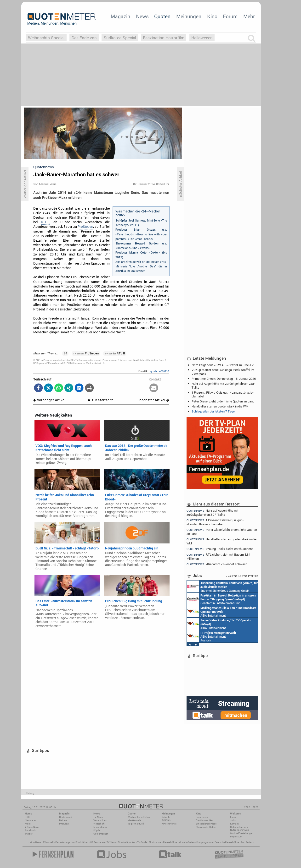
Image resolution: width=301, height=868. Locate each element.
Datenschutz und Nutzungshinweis (240, 828)
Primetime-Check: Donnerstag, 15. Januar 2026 (224, 379)
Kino (212, 16)
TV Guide (142, 842)
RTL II (45, 222)
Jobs (233, 820)
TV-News (98, 817)
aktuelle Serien (187, 842)
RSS (27, 817)
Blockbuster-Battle (206, 827)
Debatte (166, 817)
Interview (64, 824)
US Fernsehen (97, 842)
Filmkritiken (82, 842)
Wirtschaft (99, 824)
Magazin (120, 16)
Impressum (236, 837)
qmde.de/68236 (160, 371)
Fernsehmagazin (65, 842)
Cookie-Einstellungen (242, 833)
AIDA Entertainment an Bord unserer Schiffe (222, 611)
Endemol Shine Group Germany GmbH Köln (222, 586)
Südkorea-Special (120, 38)
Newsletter (31, 820)
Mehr (249, 16)
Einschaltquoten (127, 842)
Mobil (28, 824)
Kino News (35, 842)
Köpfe (97, 830)
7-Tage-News (32, 827)
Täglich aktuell (136, 824)
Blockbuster (155, 842)
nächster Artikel (154, 400)
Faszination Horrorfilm (164, 38)
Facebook (30, 830)
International (100, 827)
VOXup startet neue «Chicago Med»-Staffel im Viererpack (223, 372)
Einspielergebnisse (206, 824)
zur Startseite (100, 400)
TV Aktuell (48, 842)
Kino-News (202, 817)
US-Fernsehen (101, 834)
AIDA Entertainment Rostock (211, 636)
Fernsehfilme (170, 842)
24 (65, 353)
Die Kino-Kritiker (204, 820)
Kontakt (234, 824)
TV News (111, 842)
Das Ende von (84, 38)
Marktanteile (134, 820)
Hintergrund (66, 817)
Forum (230, 16)
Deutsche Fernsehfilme (227, 842)
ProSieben (85, 227)
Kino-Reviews (169, 824)
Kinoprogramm (205, 842)
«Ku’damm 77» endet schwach (217, 564)
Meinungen (189, 16)
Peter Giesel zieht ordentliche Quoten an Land (223, 401)
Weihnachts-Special (46, 38)
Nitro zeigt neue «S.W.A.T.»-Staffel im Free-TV (223, 365)
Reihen (63, 820)
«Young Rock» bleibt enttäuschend (220, 549)
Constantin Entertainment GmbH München (221, 599)
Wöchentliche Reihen (139, 817)
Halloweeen (202, 38)
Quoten (162, 16)
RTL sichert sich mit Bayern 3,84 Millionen (218, 556)
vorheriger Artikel (49, 400)
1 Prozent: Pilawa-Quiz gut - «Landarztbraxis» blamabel (223, 394)
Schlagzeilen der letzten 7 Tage (213, 411)
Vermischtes (100, 820)
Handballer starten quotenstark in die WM (220, 406)
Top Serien (247, 842)
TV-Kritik (166, 820)
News (142, 16)
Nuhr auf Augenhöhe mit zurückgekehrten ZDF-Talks (224, 385)
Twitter (29, 834)
